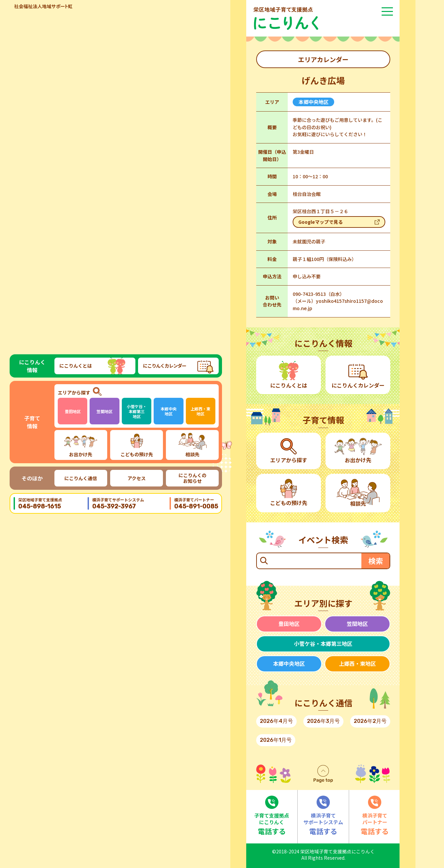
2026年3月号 (323, 721)
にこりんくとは (76, 366)
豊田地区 (73, 411)
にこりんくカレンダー (165, 366)
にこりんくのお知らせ (192, 478)
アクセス (137, 478)
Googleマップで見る (321, 222)
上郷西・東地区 (200, 411)
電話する (272, 816)
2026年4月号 (276, 721)
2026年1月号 (276, 740)
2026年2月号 (370, 721)
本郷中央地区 (169, 411)
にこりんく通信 (81, 478)
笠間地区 (105, 411)
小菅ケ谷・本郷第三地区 (137, 411)
